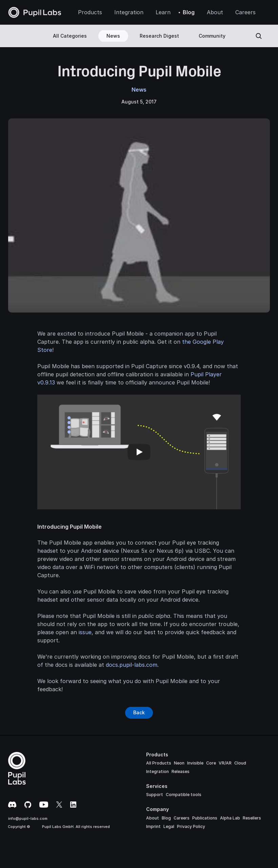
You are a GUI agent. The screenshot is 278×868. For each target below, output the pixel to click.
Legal (169, 826)
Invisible (195, 763)
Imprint (153, 826)
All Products (159, 763)
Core (211, 763)
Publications (205, 818)
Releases (181, 771)
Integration (157, 771)
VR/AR (225, 763)
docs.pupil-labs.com (132, 665)
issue (85, 632)
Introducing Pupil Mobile (69, 527)
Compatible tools (184, 795)
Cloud (240, 763)
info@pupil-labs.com (28, 818)
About (153, 818)
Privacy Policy (191, 826)
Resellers (252, 818)
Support (155, 795)
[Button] (139, 713)
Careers (182, 818)
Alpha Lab (230, 818)
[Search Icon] (259, 36)
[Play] (139, 452)
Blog (166, 818)
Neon (179, 763)
